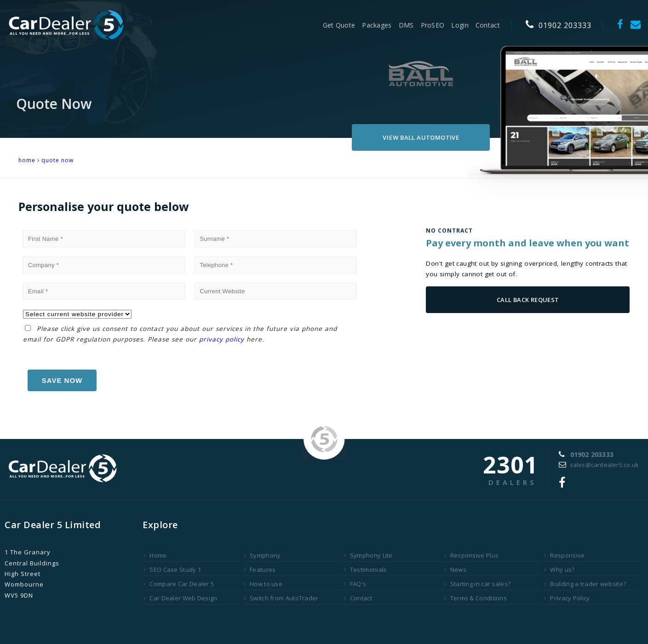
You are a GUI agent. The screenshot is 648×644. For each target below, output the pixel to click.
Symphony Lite (368, 555)
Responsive (564, 555)
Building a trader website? (585, 584)
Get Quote (339, 25)
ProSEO (433, 25)
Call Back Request (528, 300)
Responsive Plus (471, 555)
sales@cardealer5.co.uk (599, 465)
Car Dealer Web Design (181, 598)
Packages (377, 25)
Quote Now (57, 160)
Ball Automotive (421, 137)
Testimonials (366, 570)
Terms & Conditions (475, 598)
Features (260, 570)
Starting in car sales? (477, 584)
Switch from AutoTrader (281, 598)
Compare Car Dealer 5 (179, 584)
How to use (263, 584)
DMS (406, 25)
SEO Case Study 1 (172, 570)
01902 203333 (559, 25)
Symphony (262, 555)
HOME (27, 160)
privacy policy (222, 339)
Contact (488, 25)
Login (460, 25)
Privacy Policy (567, 598)
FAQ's (355, 584)
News (455, 570)
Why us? (559, 570)
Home (155, 555)
